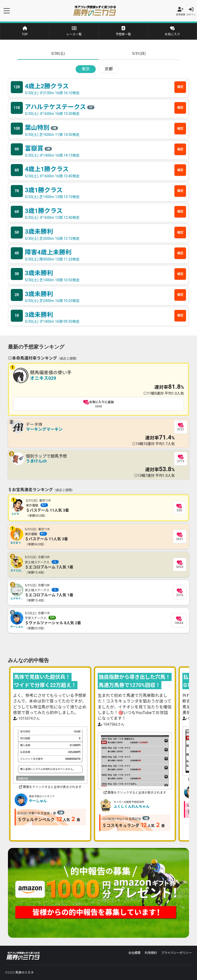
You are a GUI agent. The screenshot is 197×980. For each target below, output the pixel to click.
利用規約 (151, 953)
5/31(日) (139, 53)
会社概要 (134, 953)
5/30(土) (58, 53)
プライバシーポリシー (176, 953)
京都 (109, 69)
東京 (86, 69)
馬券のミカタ (24, 973)
